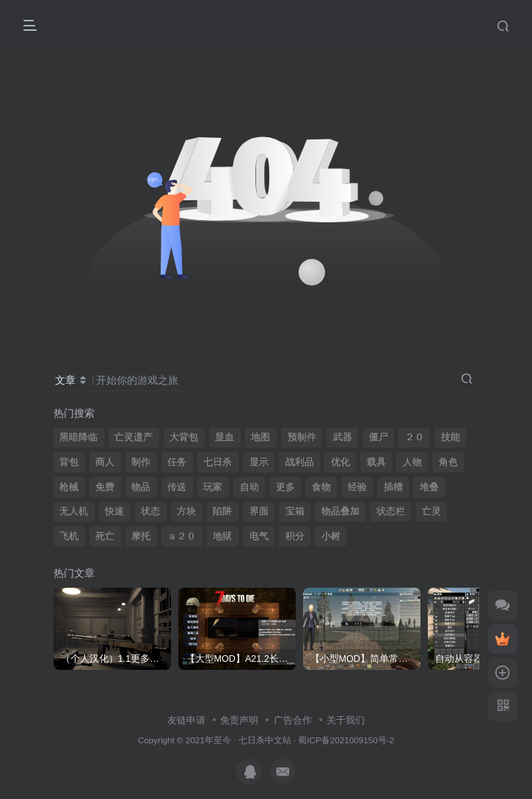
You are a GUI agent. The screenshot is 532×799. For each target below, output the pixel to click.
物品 (141, 487)
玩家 (213, 487)
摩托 (141, 536)
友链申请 (186, 720)
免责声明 (239, 720)
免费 (105, 487)
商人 (105, 462)
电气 (259, 536)
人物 (412, 462)
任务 (177, 462)
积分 (295, 536)
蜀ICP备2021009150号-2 (346, 740)
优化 (340, 462)
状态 (150, 511)
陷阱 (222, 511)
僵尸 (379, 437)
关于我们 (346, 720)
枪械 (69, 487)
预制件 (302, 437)
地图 (260, 437)
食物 (321, 487)
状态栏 (391, 511)
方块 (186, 511)
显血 (225, 437)
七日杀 (218, 462)
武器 (343, 437)
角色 (448, 462)
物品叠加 (340, 511)
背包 (69, 462)
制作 (141, 462)
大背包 (184, 437)
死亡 (105, 536)
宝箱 (295, 511)
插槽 (393, 487)
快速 (114, 511)
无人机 (74, 511)
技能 (451, 437)
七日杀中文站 (265, 740)
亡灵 (431, 511)
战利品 (300, 462)
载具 (376, 462)
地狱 (222, 536)
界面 (259, 511)
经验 (357, 487)
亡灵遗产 (134, 437)
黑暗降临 (79, 437)
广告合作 (293, 720)
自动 (249, 487)
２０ (415, 437)
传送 (177, 487)
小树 (331, 536)
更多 (285, 487)
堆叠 (429, 487)
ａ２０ (182, 536)
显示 (259, 462)
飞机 (69, 536)
